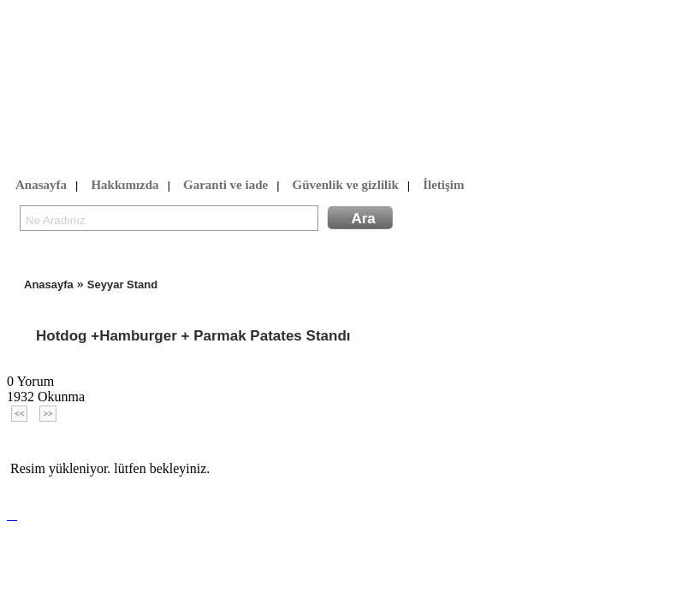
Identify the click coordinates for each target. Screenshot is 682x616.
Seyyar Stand (122, 284)
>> (47, 414)
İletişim (443, 186)
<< (19, 414)
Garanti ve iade (225, 186)
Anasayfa (41, 186)
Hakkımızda (125, 186)
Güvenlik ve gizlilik (346, 186)
